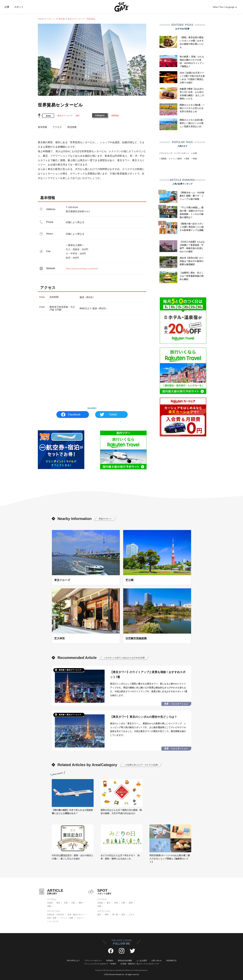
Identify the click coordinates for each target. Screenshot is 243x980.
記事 (7, 7)
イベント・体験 (67, 918)
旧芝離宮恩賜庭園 (136, 638)
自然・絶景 (52, 918)
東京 (58, 903)
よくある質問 (142, 960)
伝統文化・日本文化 (55, 915)
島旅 (195, 159)
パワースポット (183, 153)
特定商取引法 (171, 960)
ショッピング (53, 921)
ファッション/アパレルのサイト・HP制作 (100, 964)
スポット (19, 7)
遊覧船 (164, 159)
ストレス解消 (176, 159)
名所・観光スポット (76, 915)
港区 (78, 116)
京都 (66, 903)
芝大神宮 (60, 638)
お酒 (195, 153)
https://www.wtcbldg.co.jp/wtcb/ (82, 268)
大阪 (73, 903)
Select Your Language (224, 7)
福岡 (80, 903)
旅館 (187, 159)
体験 (107, 915)
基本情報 (42, 127)
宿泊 (123, 915)
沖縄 (49, 906)
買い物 (115, 915)
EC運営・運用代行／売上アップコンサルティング (140, 964)
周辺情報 (72, 127)
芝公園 (129, 580)
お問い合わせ (157, 960)
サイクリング (167, 153)
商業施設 (115, 116)
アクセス (57, 127)
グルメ (80, 918)
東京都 (62, 19)
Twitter (113, 415)
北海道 (50, 903)
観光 (99, 915)
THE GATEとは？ (73, 960)
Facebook (74, 415)
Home (41, 19)
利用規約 (110, 960)
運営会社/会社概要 (125, 960)
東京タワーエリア (65, 116)
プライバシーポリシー (93, 960)
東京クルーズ (62, 580)
